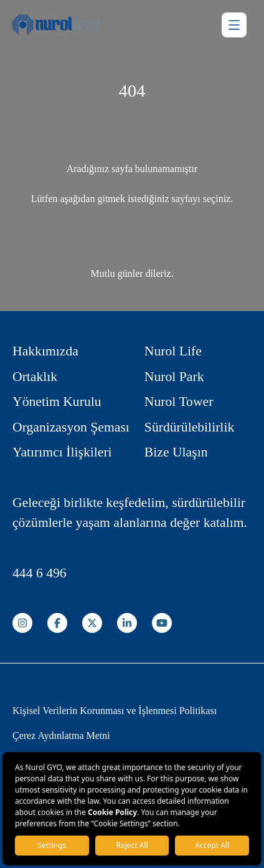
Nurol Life (173, 351)
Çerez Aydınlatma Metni (61, 735)
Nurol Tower (179, 402)
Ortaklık (35, 377)
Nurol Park (174, 377)
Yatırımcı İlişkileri (62, 452)
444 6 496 (40, 573)
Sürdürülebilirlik (189, 427)
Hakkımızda (45, 351)
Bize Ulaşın (176, 452)
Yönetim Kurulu (57, 402)
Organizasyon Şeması (71, 427)
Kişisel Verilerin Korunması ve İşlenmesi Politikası (115, 711)
